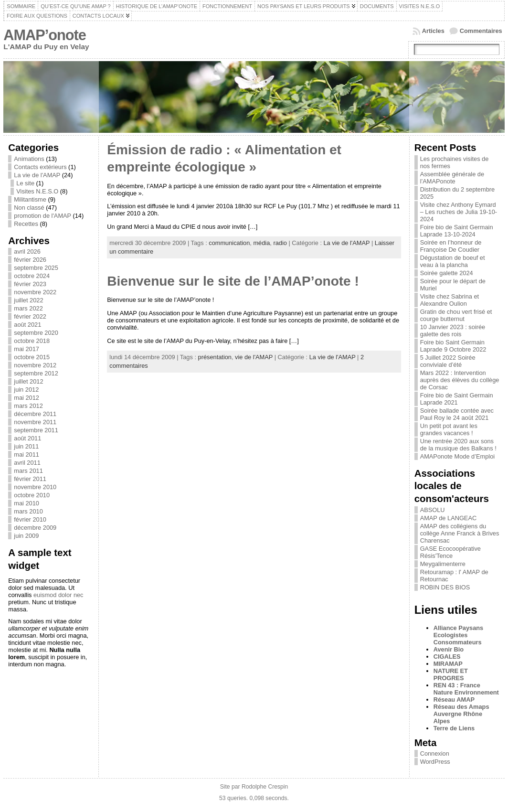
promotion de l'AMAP (42, 216)
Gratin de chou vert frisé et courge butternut (456, 315)
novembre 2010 (35, 487)
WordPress (435, 762)
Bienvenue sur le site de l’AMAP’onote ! (233, 281)
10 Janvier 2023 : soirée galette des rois (453, 331)
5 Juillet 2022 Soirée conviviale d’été (448, 361)
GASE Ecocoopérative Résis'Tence (450, 552)
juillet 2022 (28, 300)
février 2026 (30, 260)
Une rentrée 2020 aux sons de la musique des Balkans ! (458, 445)
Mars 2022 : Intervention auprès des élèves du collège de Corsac (460, 380)
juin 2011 (26, 446)
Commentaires (481, 31)
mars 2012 (28, 406)
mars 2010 (28, 511)
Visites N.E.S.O (37, 191)
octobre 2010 (32, 495)
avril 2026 (27, 251)
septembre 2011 (36, 430)
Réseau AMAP (454, 700)
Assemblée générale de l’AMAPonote (452, 178)
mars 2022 (28, 308)
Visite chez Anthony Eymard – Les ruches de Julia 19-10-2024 (459, 212)
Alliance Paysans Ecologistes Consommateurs (459, 635)
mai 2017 (26, 349)
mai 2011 (26, 454)
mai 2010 (26, 503)
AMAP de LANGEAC (449, 518)
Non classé (29, 208)
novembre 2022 (35, 292)
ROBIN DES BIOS (445, 587)
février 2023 (30, 284)
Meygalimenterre (443, 564)
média (261, 243)
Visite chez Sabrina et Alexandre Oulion (450, 300)
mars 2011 (28, 471)
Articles (433, 31)
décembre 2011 (35, 414)
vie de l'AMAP (254, 357)
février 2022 (30, 316)
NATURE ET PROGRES (451, 674)
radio (280, 243)
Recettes (26, 224)
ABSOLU (433, 510)
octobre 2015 (32, 357)
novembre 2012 (35, 365)
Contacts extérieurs (40, 167)
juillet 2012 (28, 381)
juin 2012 (26, 390)
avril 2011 (27, 463)
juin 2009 (26, 536)
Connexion (435, 753)
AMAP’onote (45, 35)
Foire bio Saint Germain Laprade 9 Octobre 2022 (453, 346)
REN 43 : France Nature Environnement (466, 689)
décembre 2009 (35, 528)
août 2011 (27, 438)
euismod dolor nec (58, 595)
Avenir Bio (449, 649)
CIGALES (447, 657)
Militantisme (30, 199)
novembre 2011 (35, 422)
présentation (215, 357)
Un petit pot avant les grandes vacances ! (449, 429)
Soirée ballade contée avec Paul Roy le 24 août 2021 (457, 414)
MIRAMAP (448, 664)
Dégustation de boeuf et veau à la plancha (453, 261)
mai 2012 (26, 398)
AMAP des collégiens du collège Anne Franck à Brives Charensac (460, 533)
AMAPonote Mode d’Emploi (458, 456)
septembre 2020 (36, 333)
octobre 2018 (32, 341)
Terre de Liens (454, 728)
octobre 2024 (32, 276)
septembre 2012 (36, 373)
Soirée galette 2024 (447, 273)
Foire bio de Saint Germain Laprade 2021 (457, 399)
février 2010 (30, 519)
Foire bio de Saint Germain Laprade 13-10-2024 (457, 231)
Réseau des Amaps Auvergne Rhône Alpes (461, 714)
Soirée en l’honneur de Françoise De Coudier (451, 246)
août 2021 (27, 325)
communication (229, 243)
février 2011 (30, 479)
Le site (25, 183)
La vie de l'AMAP (37, 175)
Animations (29, 159)
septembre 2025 (36, 268)
